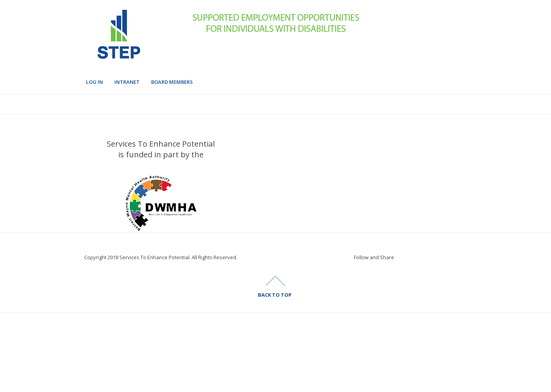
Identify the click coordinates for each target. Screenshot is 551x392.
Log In (95, 82)
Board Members (172, 82)
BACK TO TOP (275, 295)
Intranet (127, 82)
